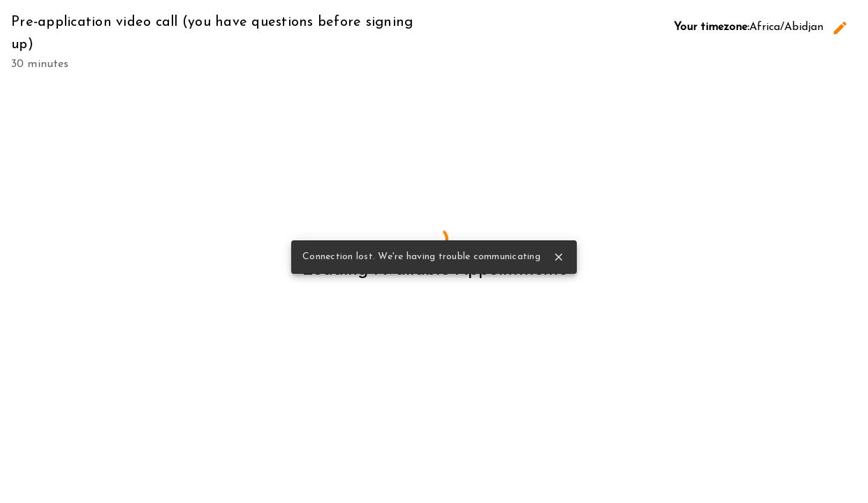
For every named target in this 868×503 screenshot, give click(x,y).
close (559, 257)
